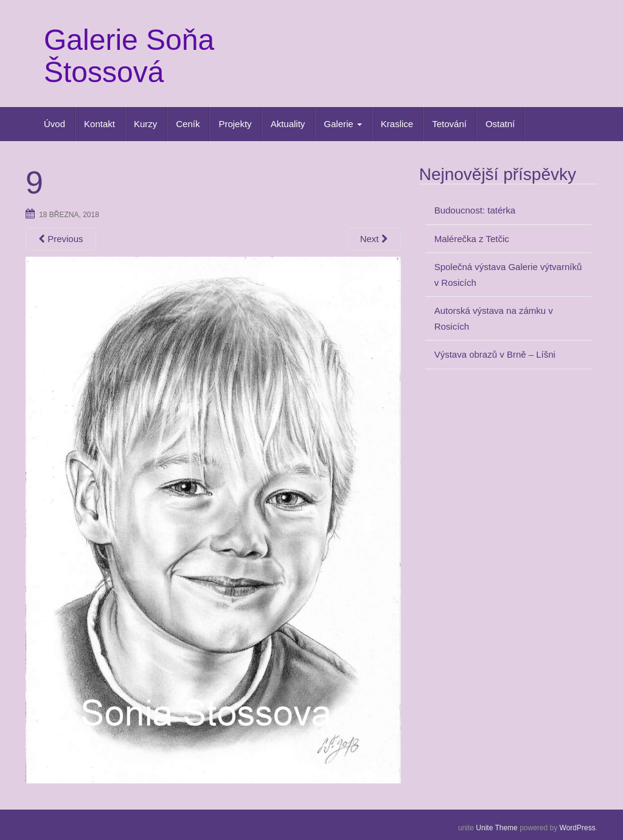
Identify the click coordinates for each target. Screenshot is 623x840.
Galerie (343, 124)
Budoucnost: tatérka (475, 210)
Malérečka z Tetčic (472, 239)
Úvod (54, 124)
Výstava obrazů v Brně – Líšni (495, 354)
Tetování (449, 124)
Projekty (235, 124)
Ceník (188, 124)
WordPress (578, 828)
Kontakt (99, 124)
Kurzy (145, 124)
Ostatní (500, 124)
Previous (61, 239)
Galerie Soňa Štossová (129, 56)
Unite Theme (496, 828)
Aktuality (288, 124)
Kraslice (397, 124)
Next (374, 239)
